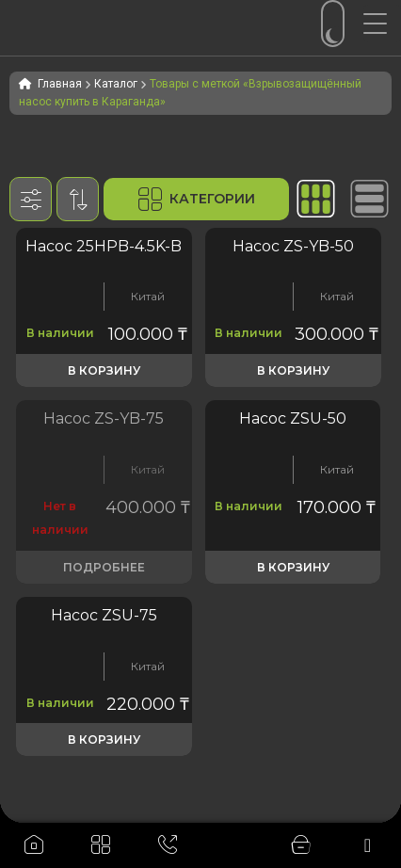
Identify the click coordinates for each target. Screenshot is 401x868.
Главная (60, 84)
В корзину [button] (104, 370)
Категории (197, 199)
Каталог (116, 84)
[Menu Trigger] (382, 24)
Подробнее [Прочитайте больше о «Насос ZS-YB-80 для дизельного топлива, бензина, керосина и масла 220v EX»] (104, 567)
